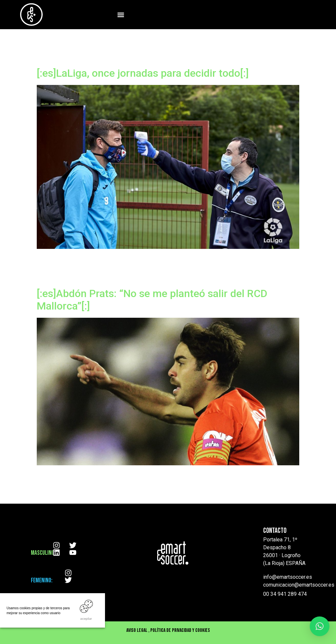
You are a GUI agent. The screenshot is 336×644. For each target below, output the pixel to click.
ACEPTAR (86, 619)
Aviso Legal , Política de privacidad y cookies (168, 630)
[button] (121, 15)
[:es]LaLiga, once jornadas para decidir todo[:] (143, 73)
